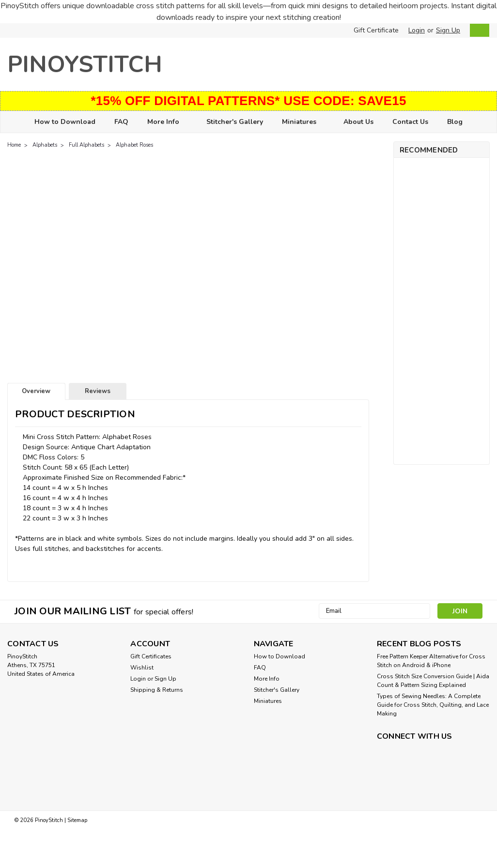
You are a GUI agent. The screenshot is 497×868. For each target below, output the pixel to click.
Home (14, 145)
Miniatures (303, 122)
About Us (358, 122)
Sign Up (448, 30)
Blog (455, 122)
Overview (36, 391)
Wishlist (142, 668)
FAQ (121, 122)
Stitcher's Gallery (235, 122)
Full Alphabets (86, 145)
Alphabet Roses (134, 145)
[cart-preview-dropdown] (477, 30)
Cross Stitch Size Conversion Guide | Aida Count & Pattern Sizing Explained (433, 681)
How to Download (65, 122)
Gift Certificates (151, 656)
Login (417, 30)
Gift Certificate (376, 30)
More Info (167, 122)
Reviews (98, 391)
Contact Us (410, 122)
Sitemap (77, 820)
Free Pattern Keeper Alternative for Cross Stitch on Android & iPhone (431, 661)
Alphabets (45, 145)
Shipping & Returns (157, 690)
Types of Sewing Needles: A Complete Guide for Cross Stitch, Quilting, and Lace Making (433, 705)
